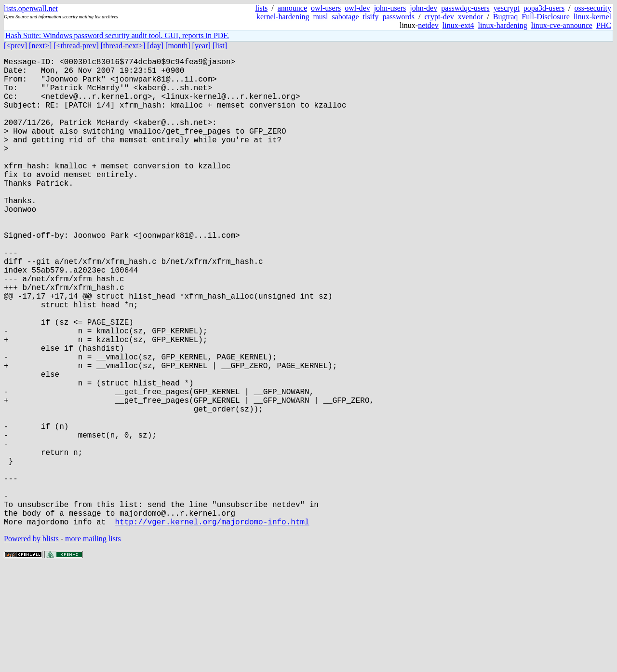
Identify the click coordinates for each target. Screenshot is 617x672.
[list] (220, 46)
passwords (398, 17)
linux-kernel (592, 17)
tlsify (370, 17)
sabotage (346, 17)
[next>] (40, 46)
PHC (604, 25)
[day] (155, 46)
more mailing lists (93, 643)
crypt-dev (439, 17)
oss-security (593, 8)
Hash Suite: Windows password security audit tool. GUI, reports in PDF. (117, 35)
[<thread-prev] (76, 46)
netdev (428, 25)
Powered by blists (31, 643)
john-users (390, 8)
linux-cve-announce (562, 25)
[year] (201, 46)
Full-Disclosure (546, 17)
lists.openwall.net (31, 8)
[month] (178, 46)
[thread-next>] (123, 46)
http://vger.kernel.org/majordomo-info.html (212, 626)
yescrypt (507, 8)
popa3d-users (544, 8)
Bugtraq (506, 17)
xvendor (470, 17)
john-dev (423, 8)
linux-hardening (503, 25)
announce (292, 8)
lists (261, 8)
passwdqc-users (465, 8)
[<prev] (15, 46)
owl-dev (357, 8)
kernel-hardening (283, 17)
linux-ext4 (458, 25)
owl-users (326, 8)
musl (320, 17)
